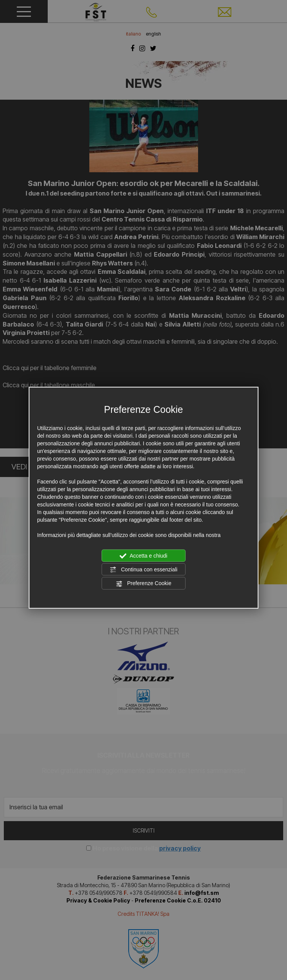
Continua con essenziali (143, 570)
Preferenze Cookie (143, 584)
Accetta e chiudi (144, 556)
